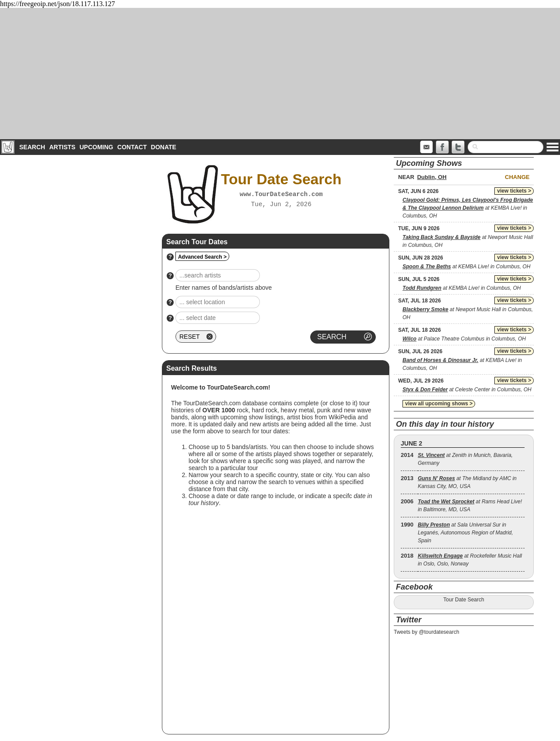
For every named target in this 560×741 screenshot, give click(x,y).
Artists (62, 147)
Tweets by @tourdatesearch (427, 632)
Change (517, 177)
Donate (164, 147)
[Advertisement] (280, 74)
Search (32, 147)
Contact (132, 147)
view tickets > (514, 191)
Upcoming (96, 147)
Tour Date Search (464, 600)
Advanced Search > (202, 257)
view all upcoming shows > (439, 404)
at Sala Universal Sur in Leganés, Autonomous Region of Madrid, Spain (465, 533)
